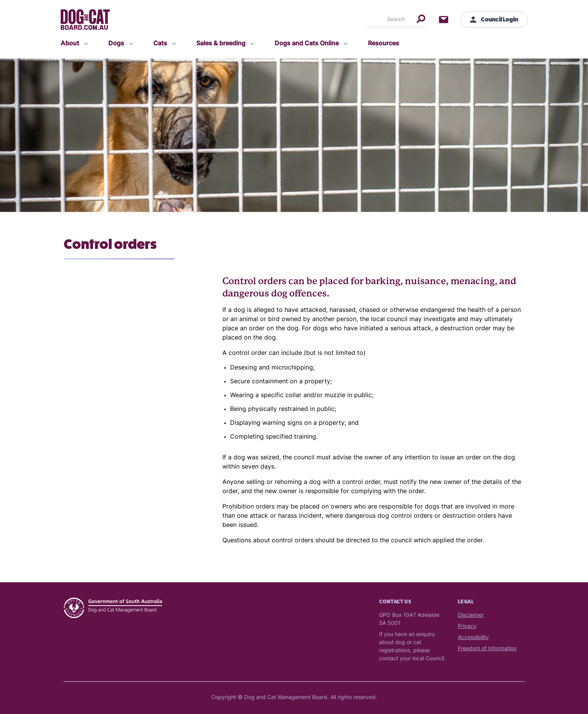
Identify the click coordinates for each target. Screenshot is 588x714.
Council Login (494, 19)
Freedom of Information (487, 649)
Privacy (467, 627)
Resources (383, 44)
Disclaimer (471, 615)
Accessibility (473, 638)
